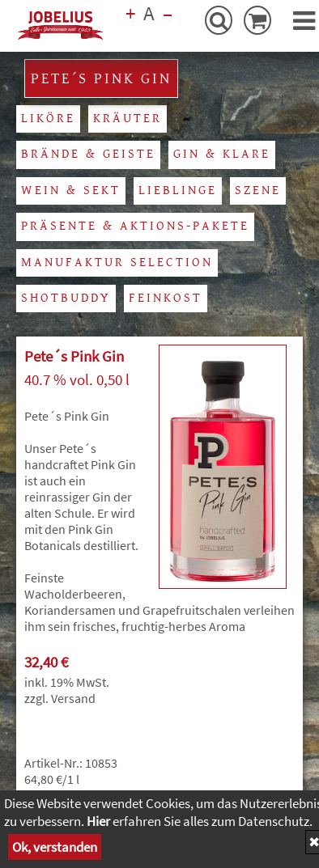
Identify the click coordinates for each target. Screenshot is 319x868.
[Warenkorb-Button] (257, 20)
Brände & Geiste (88, 154)
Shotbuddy (66, 298)
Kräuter (128, 119)
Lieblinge (178, 191)
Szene (258, 191)
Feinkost (166, 298)
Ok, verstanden (55, 847)
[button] (304, 21)
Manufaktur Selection (117, 263)
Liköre (48, 119)
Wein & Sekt (71, 191)
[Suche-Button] (219, 20)
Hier (98, 821)
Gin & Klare (222, 154)
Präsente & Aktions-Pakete (135, 226)
